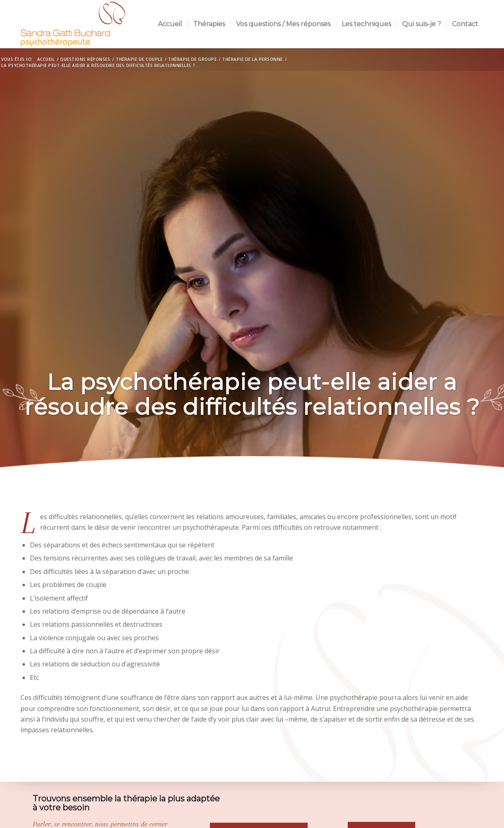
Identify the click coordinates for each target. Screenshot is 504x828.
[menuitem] (170, 24)
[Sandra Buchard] (73, 24)
